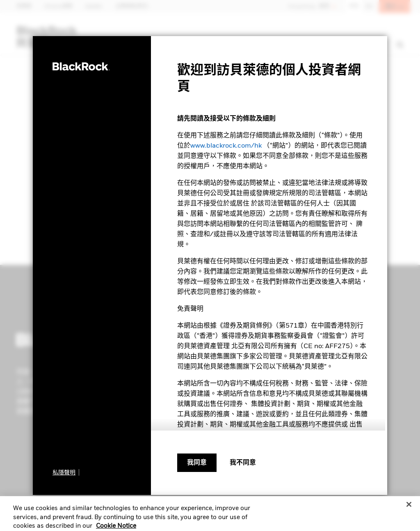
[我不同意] (243, 463)
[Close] (409, 509)
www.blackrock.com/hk (226, 146)
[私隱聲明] (66, 472)
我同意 (197, 463)
